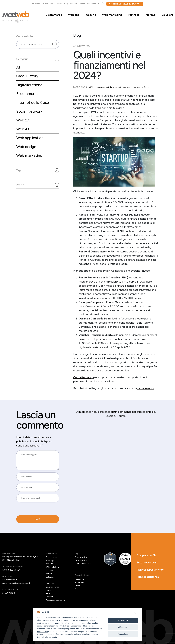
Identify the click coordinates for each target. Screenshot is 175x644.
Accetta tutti (123, 620)
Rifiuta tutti (123, 627)
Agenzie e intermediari (89, 4)
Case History (28, 80)
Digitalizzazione (30, 89)
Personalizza (42, 631)
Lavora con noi (49, 4)
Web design (27, 153)
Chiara (89, 87)
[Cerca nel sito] (55, 46)
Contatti (74, 4)
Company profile (147, 556)
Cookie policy (81, 560)
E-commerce (54, 15)
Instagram (80, 582)
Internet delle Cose (34, 108)
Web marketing (112, 15)
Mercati (151, 15)
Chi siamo (36, 4)
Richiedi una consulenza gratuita (125, 4)
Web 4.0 (24, 135)
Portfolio (134, 15)
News (59, 4)
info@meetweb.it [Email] (10, 580)
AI (18, 71)
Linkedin (79, 585)
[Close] (135, 613)
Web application (31, 144)
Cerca (102, 4)
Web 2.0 (24, 126)
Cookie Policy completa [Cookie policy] (47, 637)
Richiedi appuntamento (151, 570)
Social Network (30, 117)
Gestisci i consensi (84, 564)
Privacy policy (81, 557)
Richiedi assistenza (148, 578)
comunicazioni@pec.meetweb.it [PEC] (17, 583)
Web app (74, 15)
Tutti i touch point (148, 563)
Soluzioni (167, 15)
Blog (66, 4)
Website (91, 15)
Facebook (80, 579)
